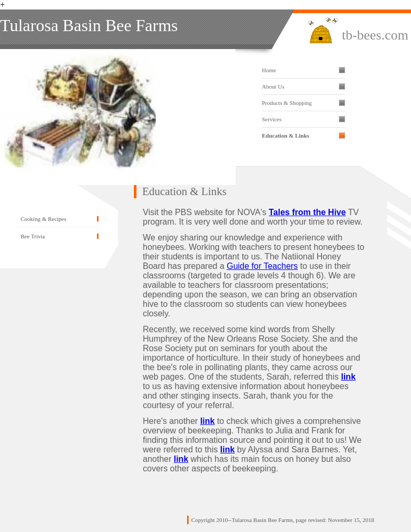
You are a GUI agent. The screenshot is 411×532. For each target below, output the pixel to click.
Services (272, 119)
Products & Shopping (287, 103)
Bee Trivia (33, 236)
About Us (273, 86)
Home (269, 70)
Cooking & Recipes (43, 219)
